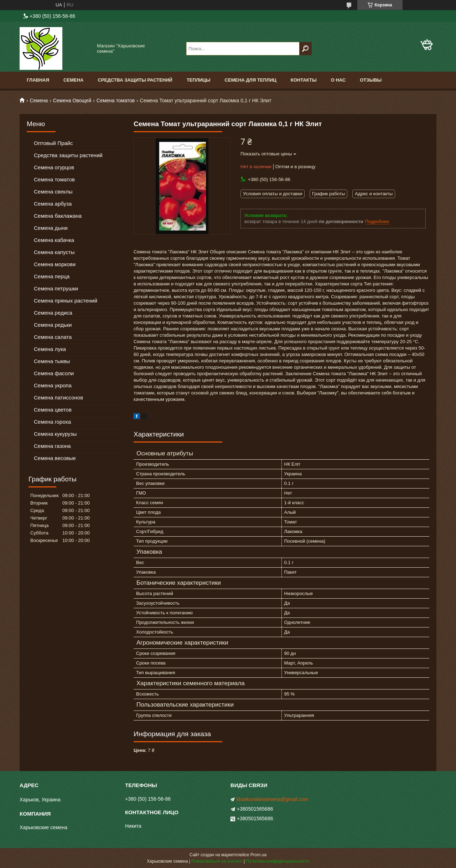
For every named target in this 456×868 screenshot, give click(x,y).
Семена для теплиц (251, 80)
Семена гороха (52, 422)
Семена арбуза (53, 204)
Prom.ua (258, 855)
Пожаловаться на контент (217, 861)
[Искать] (305, 49)
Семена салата (53, 337)
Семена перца (52, 276)
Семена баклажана (58, 216)
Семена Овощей (72, 100)
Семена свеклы (53, 192)
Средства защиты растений (68, 155)
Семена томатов (116, 100)
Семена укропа (53, 385)
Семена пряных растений (66, 301)
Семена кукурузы (55, 434)
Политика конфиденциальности (277, 861)
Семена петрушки (56, 288)
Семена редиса (53, 313)
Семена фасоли (54, 373)
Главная (38, 80)
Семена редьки (53, 325)
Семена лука (50, 349)
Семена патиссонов (58, 397)
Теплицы (199, 80)
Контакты (304, 80)
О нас (338, 80)
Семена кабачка (54, 240)
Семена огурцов (54, 167)
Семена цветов (53, 410)
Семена (73, 80)
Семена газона (52, 446)
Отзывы (371, 80)
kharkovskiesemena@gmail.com (273, 799)
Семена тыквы (52, 361)
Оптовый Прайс (53, 143)
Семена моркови (55, 264)
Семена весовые (55, 458)
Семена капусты (54, 252)
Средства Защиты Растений (135, 80)
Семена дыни (51, 228)
